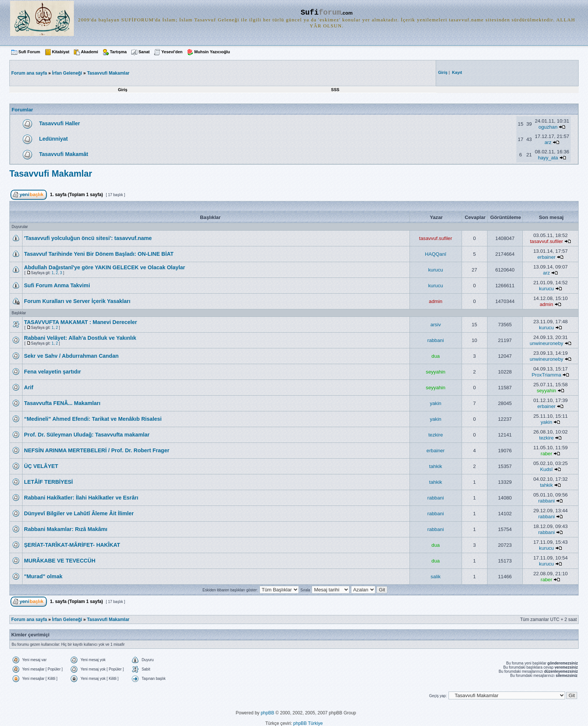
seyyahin (436, 372)
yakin (436, 403)
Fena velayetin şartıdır (52, 372)
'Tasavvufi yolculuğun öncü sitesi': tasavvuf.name (88, 238)
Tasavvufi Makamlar (108, 73)
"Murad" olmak (43, 576)
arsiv (436, 325)
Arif (29, 387)
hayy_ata (548, 158)
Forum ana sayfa (29, 619)
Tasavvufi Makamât (64, 154)
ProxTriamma (547, 375)
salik (435, 577)
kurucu (436, 270)
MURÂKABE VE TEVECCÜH (60, 561)
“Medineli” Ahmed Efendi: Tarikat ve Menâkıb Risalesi (93, 419)
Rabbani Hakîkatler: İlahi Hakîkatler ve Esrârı (81, 498)
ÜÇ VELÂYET (41, 466)
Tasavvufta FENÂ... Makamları (62, 403)
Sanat (144, 52)
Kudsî (546, 469)
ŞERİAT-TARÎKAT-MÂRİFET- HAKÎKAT (72, 545)
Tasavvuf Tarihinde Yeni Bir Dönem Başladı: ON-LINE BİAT (99, 254)
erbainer (546, 257)
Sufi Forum (29, 52)
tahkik (435, 466)
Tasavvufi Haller (59, 123)
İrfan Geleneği (67, 73)
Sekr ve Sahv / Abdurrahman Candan (71, 356)
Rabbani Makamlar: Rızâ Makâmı (66, 529)
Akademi (90, 52)
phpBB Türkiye (308, 723)
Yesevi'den (172, 52)
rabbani (436, 340)
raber (547, 454)
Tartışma (118, 52)
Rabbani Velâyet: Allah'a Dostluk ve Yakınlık (80, 338)
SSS (335, 90)
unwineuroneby (546, 343)
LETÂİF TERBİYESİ (48, 482)
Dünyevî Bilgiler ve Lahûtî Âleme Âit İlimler (79, 513)
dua (436, 356)
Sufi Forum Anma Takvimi (57, 285)
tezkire (436, 435)
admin (436, 301)
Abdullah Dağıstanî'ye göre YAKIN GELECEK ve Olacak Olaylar (105, 267)
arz (548, 142)
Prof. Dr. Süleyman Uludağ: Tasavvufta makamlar (87, 435)
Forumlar (22, 110)
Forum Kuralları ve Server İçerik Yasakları (77, 301)
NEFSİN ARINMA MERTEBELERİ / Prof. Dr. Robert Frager (97, 450)
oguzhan (548, 127)
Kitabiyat (60, 52)
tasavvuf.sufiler (436, 238)
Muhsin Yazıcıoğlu (212, 52)
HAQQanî (436, 254)
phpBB (267, 713)
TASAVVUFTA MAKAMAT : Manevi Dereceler (80, 322)
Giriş (123, 90)
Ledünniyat (53, 139)
